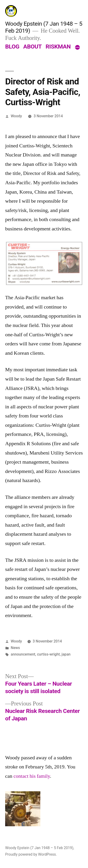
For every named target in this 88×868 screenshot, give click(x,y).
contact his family (32, 776)
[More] (77, 48)
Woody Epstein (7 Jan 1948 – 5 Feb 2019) (39, 848)
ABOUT (33, 47)
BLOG (12, 47)
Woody (16, 116)
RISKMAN (58, 47)
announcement (23, 654)
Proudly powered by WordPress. (31, 854)
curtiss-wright (48, 654)
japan (66, 654)
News (15, 648)
